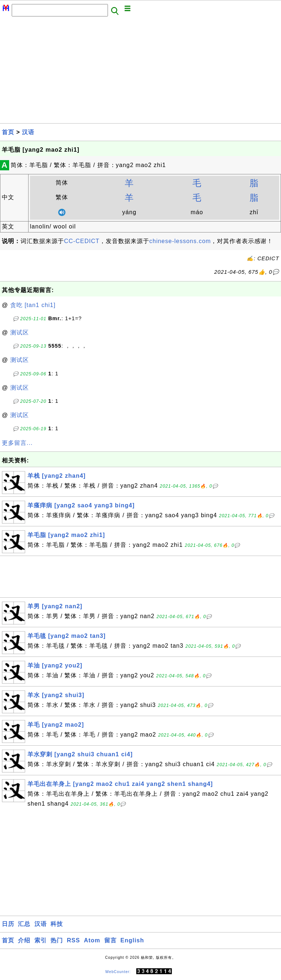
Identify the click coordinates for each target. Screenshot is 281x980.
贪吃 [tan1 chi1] (33, 305)
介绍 (24, 940)
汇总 (24, 924)
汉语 (28, 132)
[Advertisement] (140, 72)
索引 (41, 940)
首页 (8, 132)
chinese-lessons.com (180, 241)
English (132, 940)
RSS (74, 940)
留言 (110, 940)
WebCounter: (118, 971)
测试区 (20, 332)
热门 (57, 940)
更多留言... (17, 443)
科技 (57, 924)
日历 (8, 924)
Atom (92, 940)
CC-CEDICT (82, 241)
